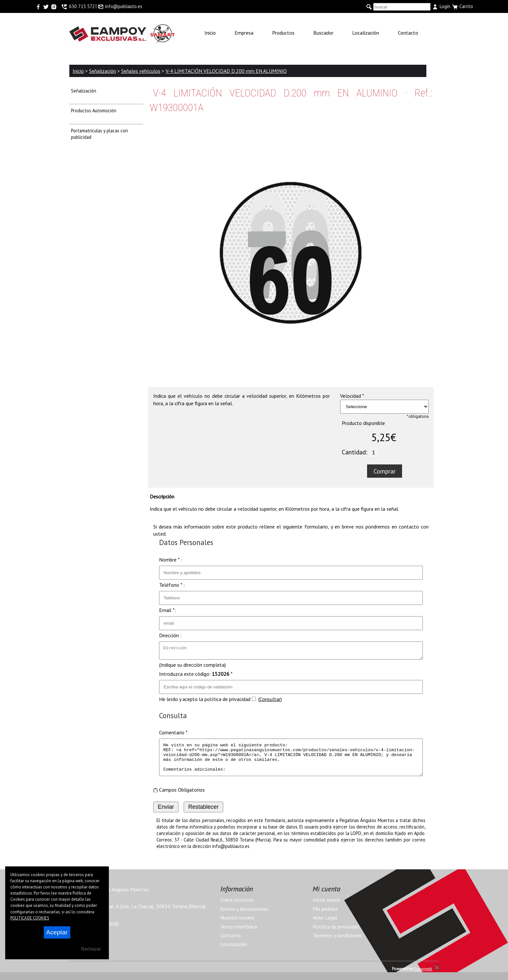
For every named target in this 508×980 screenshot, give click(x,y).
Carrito (462, 7)
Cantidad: (355, 452)
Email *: (167, 610)
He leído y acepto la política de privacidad (205, 701)
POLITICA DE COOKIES (30, 918)
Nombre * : (171, 560)
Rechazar (91, 949)
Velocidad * (352, 396)
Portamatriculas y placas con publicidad (99, 134)
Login (441, 7)
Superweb (423, 977)
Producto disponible (363, 423)
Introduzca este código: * (196, 676)
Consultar (270, 701)
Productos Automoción (94, 111)
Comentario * (173, 734)
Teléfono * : (172, 585)
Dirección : (170, 635)
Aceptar (57, 932)
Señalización (84, 91)
